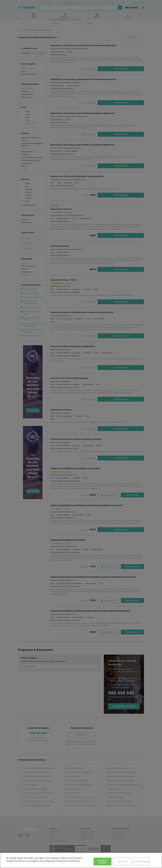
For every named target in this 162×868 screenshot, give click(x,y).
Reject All (122, 861)
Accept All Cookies (102, 861)
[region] (81, 860)
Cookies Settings (142, 861)
